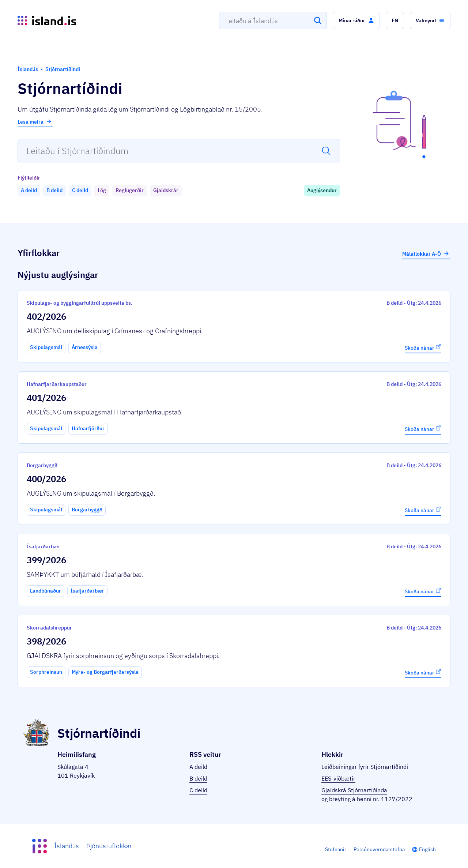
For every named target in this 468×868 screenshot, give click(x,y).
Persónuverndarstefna (379, 849)
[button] (356, 20)
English (427, 849)
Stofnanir (336, 849)
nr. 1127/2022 (393, 799)
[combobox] (273, 20)
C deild (198, 790)
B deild (198, 778)
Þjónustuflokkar (109, 846)
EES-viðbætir (338, 778)
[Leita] (318, 20)
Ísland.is (67, 846)
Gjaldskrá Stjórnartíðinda (354, 790)
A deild (198, 767)
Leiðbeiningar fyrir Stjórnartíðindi (365, 767)
